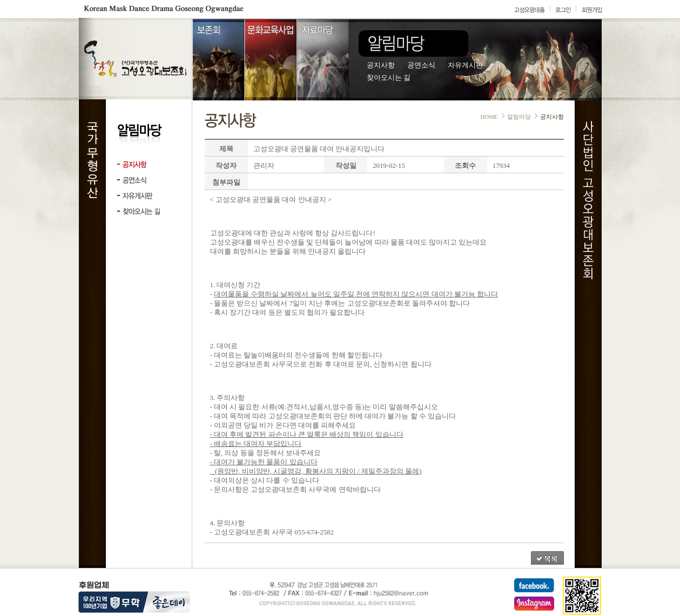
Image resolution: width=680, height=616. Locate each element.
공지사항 (381, 65)
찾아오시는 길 (389, 78)
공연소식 (421, 65)
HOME (489, 117)
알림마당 (519, 117)
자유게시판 (465, 65)
